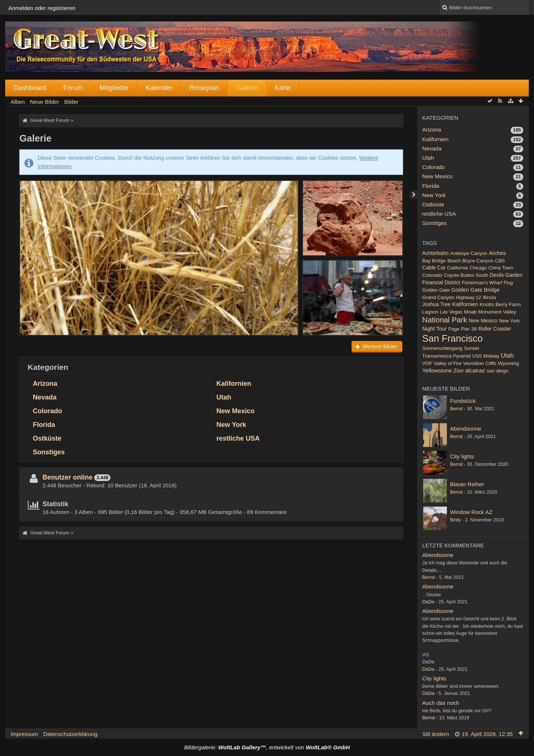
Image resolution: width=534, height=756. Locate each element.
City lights (462, 456)
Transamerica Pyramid (447, 356)
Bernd (456, 409)
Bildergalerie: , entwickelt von (267, 747)
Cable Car (434, 268)
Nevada (44, 397)
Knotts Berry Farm (500, 304)
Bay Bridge (434, 261)
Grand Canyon (439, 297)
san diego (497, 371)
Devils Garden (506, 275)
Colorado (47, 411)
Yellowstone (437, 370)
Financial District (441, 282)
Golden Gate (436, 290)
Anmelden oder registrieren (42, 8)
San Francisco (453, 338)
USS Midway (486, 356)
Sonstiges (49, 452)
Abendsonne (466, 429)
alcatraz (475, 370)
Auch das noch (441, 703)
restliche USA (238, 438)
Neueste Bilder (446, 389)
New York (231, 425)
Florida (44, 425)
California (457, 268)
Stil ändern (436, 734)
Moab (470, 312)
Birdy (456, 520)
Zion (459, 371)
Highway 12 (468, 297)
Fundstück (463, 401)
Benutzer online (67, 477)
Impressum (24, 734)
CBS (500, 261)
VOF (427, 363)
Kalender (159, 88)
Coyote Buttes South (466, 275)
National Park (445, 320)
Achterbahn (436, 253)
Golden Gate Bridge (476, 290)
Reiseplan (204, 88)
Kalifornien (234, 384)
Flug (508, 283)
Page (454, 329)
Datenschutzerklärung (70, 734)
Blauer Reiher (467, 484)
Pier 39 (469, 329)
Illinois (489, 297)
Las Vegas (451, 312)
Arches (497, 253)
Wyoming (509, 363)
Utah (224, 397)
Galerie (247, 88)
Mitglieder (114, 88)
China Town (501, 268)
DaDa (428, 602)
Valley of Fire (448, 363)
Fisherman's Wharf (482, 283)
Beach (454, 261)
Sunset (472, 348)
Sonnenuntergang (442, 348)
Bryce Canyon (478, 261)
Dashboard (30, 88)
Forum (73, 88)
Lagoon (430, 312)
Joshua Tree (437, 304)
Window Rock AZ (471, 512)
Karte (283, 88)
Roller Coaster (495, 329)
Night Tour (435, 329)
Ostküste (47, 438)
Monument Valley (497, 312)
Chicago (478, 268)
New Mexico (236, 411)
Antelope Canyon (469, 253)
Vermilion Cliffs (480, 363)
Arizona (45, 384)
